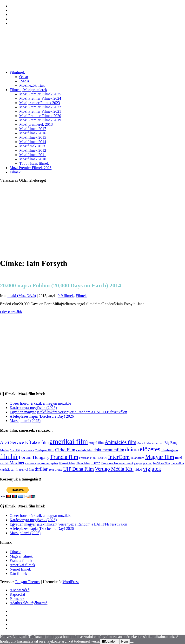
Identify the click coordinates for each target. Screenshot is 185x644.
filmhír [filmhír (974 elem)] (9, 457)
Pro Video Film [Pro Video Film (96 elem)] (161, 463)
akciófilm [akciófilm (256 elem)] (40, 442)
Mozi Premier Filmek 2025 (40, 94)
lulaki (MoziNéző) (22, 296)
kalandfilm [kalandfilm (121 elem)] (137, 458)
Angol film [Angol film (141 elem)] (96, 443)
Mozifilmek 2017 (33, 129)
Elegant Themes (28, 582)
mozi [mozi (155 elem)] (179, 458)
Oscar (24, 77)
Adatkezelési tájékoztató (29, 603)
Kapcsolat (17, 594)
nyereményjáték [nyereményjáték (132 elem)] (48, 463)
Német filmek (20, 569)
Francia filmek (21, 561)
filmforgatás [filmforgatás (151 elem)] (170, 450)
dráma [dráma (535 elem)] (132, 450)
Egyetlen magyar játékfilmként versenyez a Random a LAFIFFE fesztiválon (68, 412)
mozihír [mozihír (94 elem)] (4, 463)
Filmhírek (17, 72)
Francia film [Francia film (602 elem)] (64, 457)
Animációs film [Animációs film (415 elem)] (120, 442)
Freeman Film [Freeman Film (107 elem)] (87, 458)
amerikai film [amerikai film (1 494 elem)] (69, 441)
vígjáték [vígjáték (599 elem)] (152, 469)
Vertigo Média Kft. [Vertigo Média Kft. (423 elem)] (114, 469)
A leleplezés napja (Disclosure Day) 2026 (42, 416)
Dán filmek (18, 574)
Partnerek (17, 599)
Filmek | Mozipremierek (28, 90)
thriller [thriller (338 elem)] (41, 469)
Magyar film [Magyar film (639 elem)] (160, 457)
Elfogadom (110, 641)
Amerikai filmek (22, 565)
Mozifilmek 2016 (33, 133)
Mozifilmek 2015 (33, 137)
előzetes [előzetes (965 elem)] (150, 449)
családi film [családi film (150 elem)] (85, 450)
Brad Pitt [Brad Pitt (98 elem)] (15, 450)
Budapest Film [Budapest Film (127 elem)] (45, 450)
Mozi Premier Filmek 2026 (31, 168)
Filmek (15, 172)
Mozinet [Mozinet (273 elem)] (17, 463)
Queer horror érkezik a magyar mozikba (40, 403)
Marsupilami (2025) (25, 421)
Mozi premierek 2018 (36, 124)
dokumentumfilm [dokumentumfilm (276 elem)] (109, 450)
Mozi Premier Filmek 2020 (40, 116)
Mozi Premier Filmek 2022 (40, 107)
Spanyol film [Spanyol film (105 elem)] (26, 470)
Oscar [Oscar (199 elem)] (95, 463)
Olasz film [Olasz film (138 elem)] (83, 463)
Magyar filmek (21, 556)
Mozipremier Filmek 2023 (40, 103)
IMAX (24, 81)
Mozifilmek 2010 (33, 159)
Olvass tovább (11, 312)
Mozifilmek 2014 (33, 142)
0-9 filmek (66, 296)
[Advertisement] (92, 220)
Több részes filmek (34, 163)
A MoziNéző (20, 590)
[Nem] (132, 643)
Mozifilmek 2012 (33, 150)
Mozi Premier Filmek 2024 (40, 98)
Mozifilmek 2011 (33, 155)
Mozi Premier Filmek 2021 (40, 111)
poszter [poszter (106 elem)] (148, 463)
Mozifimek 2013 (32, 146)
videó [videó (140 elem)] (138, 470)
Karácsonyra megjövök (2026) (33, 408)
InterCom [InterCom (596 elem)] (119, 457)
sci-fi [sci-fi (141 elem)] (14, 470)
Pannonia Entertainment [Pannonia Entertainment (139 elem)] (117, 463)
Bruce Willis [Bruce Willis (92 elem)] (28, 450)
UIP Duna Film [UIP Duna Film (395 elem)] (79, 469)
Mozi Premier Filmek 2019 (40, 120)
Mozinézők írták (32, 85)
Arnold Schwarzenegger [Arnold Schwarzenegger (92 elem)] (150, 443)
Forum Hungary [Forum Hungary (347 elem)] (34, 457)
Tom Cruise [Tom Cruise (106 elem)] (56, 470)
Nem (125, 641)
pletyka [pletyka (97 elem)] (138, 463)
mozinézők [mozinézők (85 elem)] (31, 463)
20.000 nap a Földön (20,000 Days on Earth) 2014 (61, 285)
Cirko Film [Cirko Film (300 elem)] (65, 450)
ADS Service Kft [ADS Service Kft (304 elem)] (16, 442)
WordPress (71, 582)
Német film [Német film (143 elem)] (67, 463)
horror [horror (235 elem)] (102, 457)
